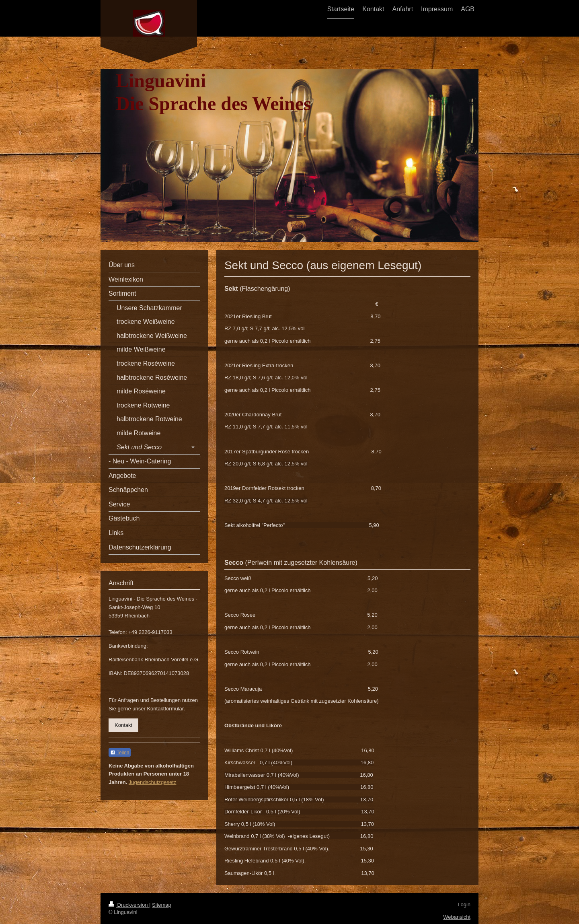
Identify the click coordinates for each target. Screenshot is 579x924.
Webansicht (457, 917)
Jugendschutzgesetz (153, 782)
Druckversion (129, 905)
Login (464, 904)
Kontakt (123, 725)
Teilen (120, 753)
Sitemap (162, 905)
